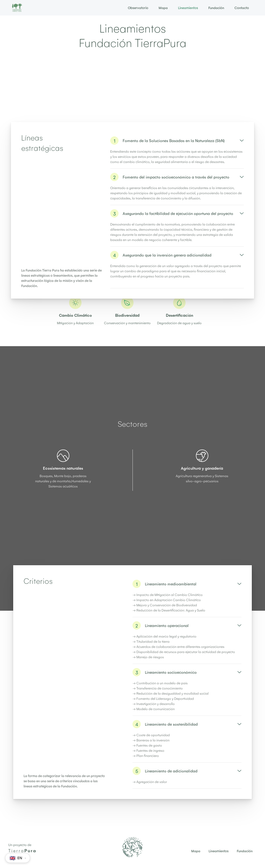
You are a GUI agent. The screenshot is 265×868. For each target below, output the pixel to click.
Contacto (242, 8)
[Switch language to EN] (18, 858)
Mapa (163, 8)
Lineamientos (188, 8)
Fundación (216, 8)
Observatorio (138, 8)
